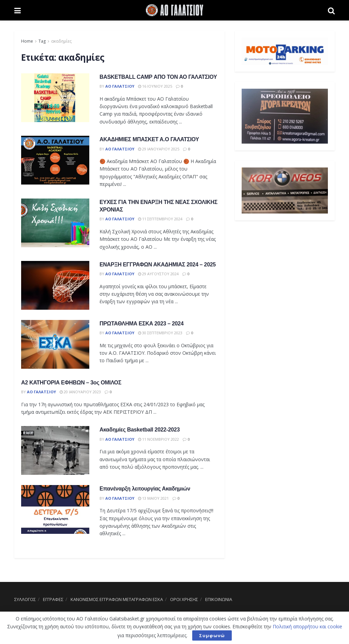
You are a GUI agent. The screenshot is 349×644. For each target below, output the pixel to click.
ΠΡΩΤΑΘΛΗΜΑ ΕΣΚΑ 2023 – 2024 (142, 324)
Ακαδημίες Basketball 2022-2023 (140, 430)
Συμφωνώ (212, 635)
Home (27, 41)
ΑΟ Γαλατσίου (120, 86)
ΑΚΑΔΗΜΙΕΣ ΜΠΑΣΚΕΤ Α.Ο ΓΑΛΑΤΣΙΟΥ (149, 139)
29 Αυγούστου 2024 (158, 274)
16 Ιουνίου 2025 (155, 86)
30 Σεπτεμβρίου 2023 (160, 333)
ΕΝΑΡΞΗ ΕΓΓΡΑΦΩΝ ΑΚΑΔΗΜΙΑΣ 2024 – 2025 (158, 265)
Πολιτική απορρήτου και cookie (307, 626)
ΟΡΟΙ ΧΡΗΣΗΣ (184, 599)
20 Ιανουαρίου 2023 (80, 392)
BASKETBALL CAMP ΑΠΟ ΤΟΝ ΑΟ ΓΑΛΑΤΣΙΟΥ (158, 77)
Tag (42, 41)
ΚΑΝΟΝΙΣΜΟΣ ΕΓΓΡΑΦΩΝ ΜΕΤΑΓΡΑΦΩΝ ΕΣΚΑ (117, 599)
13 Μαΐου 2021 (153, 498)
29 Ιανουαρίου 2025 (159, 149)
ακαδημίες (61, 41)
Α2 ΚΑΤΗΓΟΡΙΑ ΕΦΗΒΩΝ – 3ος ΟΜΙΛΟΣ (71, 383)
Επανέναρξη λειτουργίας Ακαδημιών (145, 489)
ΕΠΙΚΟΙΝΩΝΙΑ (219, 599)
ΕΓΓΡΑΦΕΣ (53, 599)
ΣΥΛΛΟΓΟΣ (25, 599)
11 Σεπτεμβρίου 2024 (160, 219)
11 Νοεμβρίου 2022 (158, 439)
